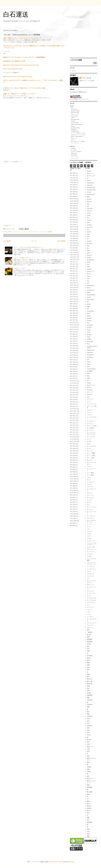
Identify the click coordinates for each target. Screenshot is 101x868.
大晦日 (89, 772)
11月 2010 (73, 439)
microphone (90, 290)
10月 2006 (73, 516)
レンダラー (90, 617)
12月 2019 (73, 199)
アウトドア (90, 399)
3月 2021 (73, 175)
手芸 (88, 733)
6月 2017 (73, 269)
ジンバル (90, 484)
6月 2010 (73, 451)
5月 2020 (73, 187)
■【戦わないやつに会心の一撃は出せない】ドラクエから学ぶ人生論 (24, 88)
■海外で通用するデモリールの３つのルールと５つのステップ (22, 38)
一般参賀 (90, 632)
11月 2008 (73, 479)
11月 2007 (73, 493)
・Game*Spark (73, 155)
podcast (89, 318)
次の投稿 (7, 241)
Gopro (89, 262)
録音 (88, 834)
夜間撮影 (90, 822)
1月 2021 (73, 178)
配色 (88, 801)
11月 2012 (73, 383)
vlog (88, 376)
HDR (9, 232)
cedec (89, 215)
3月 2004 (73, 525)
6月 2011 (73, 423)
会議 (88, 667)
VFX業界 (90, 371)
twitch (89, 362)
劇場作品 (90, 684)
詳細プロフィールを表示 (87, 81)
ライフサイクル (92, 598)
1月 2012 (73, 406)
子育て (89, 719)
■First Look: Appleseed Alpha (13, 69)
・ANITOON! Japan (75, 113)
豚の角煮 (90, 792)
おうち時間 (90, 428)
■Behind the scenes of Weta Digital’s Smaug (18, 77)
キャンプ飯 (90, 458)
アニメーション (17, 232)
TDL (88, 360)
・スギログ (73, 140)
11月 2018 (73, 229)
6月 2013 (73, 367)
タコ (88, 505)
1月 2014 (73, 350)
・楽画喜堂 (73, 148)
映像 (88, 637)
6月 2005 (73, 523)
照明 (88, 751)
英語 (88, 646)
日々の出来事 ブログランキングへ (80, 99)
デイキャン (90, 509)
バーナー (90, 531)
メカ (88, 578)
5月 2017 (73, 271)
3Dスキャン (91, 174)
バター (89, 536)
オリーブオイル (92, 446)
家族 (88, 660)
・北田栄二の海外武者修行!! (77, 136)
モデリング (90, 585)
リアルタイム (91, 603)
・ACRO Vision (74, 109)
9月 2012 (73, 388)
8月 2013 (73, 362)
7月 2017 (73, 266)
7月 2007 (73, 497)
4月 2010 (73, 455)
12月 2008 (73, 476)
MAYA (89, 288)
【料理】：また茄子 (20, 268)
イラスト (90, 415)
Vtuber (89, 383)
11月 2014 (73, 327)
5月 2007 (73, 502)
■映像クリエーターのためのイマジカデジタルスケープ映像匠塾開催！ (25, 57)
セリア (89, 502)
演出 (88, 649)
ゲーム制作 (90, 475)
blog (88, 204)
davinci (89, 232)
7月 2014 (73, 336)
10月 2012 (73, 385)
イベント (90, 412)
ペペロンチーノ (92, 569)
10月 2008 (73, 481)
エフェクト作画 (92, 426)
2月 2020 (73, 194)
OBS (88, 306)
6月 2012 (73, 395)
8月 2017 (73, 264)
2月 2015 (73, 320)
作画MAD (90, 705)
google (89, 257)
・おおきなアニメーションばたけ (78, 135)
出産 (88, 744)
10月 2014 (73, 329)
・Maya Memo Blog (75, 119)
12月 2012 (73, 381)
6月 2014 (73, 339)
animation (90, 185)
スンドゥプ (90, 498)
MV (88, 302)
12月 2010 (73, 437)
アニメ (89, 401)
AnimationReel (91, 190)
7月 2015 (73, 308)
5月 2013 (73, 369)
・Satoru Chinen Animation (76, 124)
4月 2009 (73, 469)
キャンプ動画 (91, 453)
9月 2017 (73, 262)
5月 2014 (73, 341)
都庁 (88, 776)
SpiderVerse (91, 350)
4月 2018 (73, 245)
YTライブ (90, 392)
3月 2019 (73, 220)
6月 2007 (73, 500)
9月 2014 (73, 332)
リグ (88, 605)
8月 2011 (73, 418)
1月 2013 (73, 378)
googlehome (91, 260)
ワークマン (90, 625)
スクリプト (90, 487)
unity (88, 366)
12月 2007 (73, 490)
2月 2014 (73, 348)
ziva (88, 397)
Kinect (89, 274)
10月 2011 (73, 413)
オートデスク (91, 437)
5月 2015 (73, 313)
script (89, 332)
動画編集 (90, 787)
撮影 (88, 707)
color (88, 223)
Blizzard (89, 201)
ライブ (89, 596)
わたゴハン (90, 628)
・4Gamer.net (73, 153)
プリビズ (90, 554)
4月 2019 (73, 217)
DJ (88, 239)
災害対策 (90, 700)
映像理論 (90, 642)
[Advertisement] (83, 43)
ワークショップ (92, 623)
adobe (89, 180)
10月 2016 (73, 287)
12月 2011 (73, 409)
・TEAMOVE (73, 130)
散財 (88, 714)
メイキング (43, 232)
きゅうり (90, 460)
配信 (88, 804)
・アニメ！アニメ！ (75, 157)
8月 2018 (73, 236)
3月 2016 (73, 290)
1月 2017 (73, 280)
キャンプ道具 (91, 455)
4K (88, 178)
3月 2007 (73, 507)
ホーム (34, 241)
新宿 (88, 762)
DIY (88, 236)
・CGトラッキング (74, 114)
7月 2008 (73, 486)
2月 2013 (73, 376)
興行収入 (90, 679)
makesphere (91, 285)
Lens (88, 276)
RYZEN (89, 328)
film (88, 248)
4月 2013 (73, 371)
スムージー (90, 495)
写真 (88, 730)
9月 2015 (73, 304)
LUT (88, 283)
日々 (88, 799)
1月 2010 (73, 462)
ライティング (91, 593)
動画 (88, 785)
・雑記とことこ (74, 138)
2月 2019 (73, 222)
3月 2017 (73, 276)
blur (88, 206)
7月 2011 (73, 420)
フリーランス (91, 552)
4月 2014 (73, 343)
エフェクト (90, 423)
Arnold (89, 192)
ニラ (88, 529)
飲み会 (89, 635)
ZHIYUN (89, 394)
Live (88, 279)
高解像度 (90, 695)
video (89, 373)
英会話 (89, 644)
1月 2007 (73, 511)
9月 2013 (73, 360)
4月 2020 (73, 189)
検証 (88, 688)
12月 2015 (73, 297)
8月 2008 (73, 483)
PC (88, 309)
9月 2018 (73, 234)
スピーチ (90, 493)
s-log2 (89, 330)
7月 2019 (73, 210)
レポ (88, 612)
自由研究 (90, 726)
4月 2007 (73, 504)
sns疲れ (89, 339)
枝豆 (88, 721)
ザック (89, 480)
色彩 (88, 756)
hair (88, 264)
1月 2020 (73, 196)
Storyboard (90, 355)
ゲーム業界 (90, 473)
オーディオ (90, 431)
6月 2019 (73, 213)
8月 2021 (73, 173)
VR (88, 380)
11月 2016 (73, 285)
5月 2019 (73, 215)
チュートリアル (92, 507)
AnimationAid (91, 187)
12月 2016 (73, 283)
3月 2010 (73, 458)
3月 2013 (73, 374)
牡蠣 (88, 651)
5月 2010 (73, 453)
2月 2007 (73, 509)
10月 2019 (73, 203)
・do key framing (74, 116)
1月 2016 (73, 294)
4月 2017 (73, 273)
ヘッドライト (91, 567)
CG (88, 218)
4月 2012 (73, 399)
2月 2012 (73, 404)
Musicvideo (90, 300)
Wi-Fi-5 (89, 388)
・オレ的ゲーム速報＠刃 (76, 152)
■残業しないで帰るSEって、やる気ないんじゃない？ (20, 94)
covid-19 (89, 227)
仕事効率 (50, 232)
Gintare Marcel (54, 862)
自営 (88, 723)
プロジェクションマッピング (92, 564)
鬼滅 (88, 674)
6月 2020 (73, 185)
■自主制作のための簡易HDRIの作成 (14, 61)
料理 (88, 829)
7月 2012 (73, 392)
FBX (88, 246)
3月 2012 (73, 402)
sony (88, 344)
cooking (89, 225)
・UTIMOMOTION (74, 131)
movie (89, 297)
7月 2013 (73, 364)
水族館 (89, 767)
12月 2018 (73, 227)
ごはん (89, 477)
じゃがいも (90, 482)
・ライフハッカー (74, 158)
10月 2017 (73, 259)
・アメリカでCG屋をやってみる (78, 133)
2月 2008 (73, 488)
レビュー (90, 610)
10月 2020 (73, 182)
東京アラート (91, 779)
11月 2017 (73, 257)
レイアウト (90, 607)
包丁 (88, 820)
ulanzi (89, 364)
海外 (88, 670)
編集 (88, 818)
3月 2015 (73, 318)
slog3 (89, 337)
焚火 (88, 813)
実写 (88, 728)
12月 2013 (73, 353)
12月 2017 (73, 255)
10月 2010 (73, 441)
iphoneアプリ (91, 272)
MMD (89, 292)
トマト (89, 527)
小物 (88, 749)
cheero (89, 220)
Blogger (72, 862)
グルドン (90, 466)
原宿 (88, 691)
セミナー (90, 500)
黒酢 (88, 698)
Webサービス (91, 385)
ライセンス (90, 591)
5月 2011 (73, 425)
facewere (90, 243)
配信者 (89, 806)
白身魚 (89, 808)
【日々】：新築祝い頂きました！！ (24, 258)
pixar (88, 313)
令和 (88, 832)
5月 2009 (73, 467)
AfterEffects (90, 183)
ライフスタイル (92, 600)
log (88, 281)
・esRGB (72, 118)
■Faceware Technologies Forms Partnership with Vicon (21, 65)
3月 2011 (73, 430)
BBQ (88, 197)
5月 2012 (73, 397)
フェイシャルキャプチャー (30, 232)
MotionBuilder (91, 295)
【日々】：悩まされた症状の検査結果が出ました (29, 247)
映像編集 (90, 639)
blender (89, 199)
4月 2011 (73, 427)
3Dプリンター (91, 176)
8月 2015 (73, 306)
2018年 (89, 171)
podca (89, 316)
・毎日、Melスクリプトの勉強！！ (78, 141)
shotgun (89, 334)
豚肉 (88, 794)
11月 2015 (73, 299)
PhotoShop (90, 311)
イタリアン (90, 410)
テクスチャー (91, 518)
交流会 (89, 693)
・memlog (72, 121)
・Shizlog (72, 126)
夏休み (89, 658)
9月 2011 (73, 416)
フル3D (89, 556)
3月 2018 (73, 248)
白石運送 (16, 14)
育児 (88, 630)
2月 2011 (73, 432)
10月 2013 (73, 357)
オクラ (89, 439)
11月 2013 (73, 355)
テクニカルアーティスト (92, 521)
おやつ (89, 444)
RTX (88, 323)
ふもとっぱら (91, 547)
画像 (88, 665)
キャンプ (90, 451)
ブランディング (92, 549)
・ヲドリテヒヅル (74, 143)
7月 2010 (73, 448)
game (89, 253)
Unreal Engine (91, 369)
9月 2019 (73, 206)
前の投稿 (61, 241)
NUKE (89, 304)
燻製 (88, 836)
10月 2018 (73, 231)
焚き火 (89, 811)
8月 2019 (73, 208)
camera (89, 211)
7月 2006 (73, 518)
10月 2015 (73, 301)
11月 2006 (73, 514)
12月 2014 (73, 325)
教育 (88, 677)
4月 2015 (73, 315)
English (89, 241)
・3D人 (72, 108)
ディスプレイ (91, 516)
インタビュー (91, 421)
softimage (90, 341)
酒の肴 (89, 740)
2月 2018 (73, 250)
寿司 (88, 742)
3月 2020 (73, 192)
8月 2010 (73, 446)
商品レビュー (91, 747)
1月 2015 (73, 322)
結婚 (88, 686)
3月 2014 (73, 346)
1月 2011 (73, 434)
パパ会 (89, 538)
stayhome (90, 352)
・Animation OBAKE (75, 111)
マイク (89, 571)
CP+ (88, 229)
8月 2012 (73, 390)
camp (89, 213)
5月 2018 (73, 243)
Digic (88, 234)
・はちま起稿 (73, 150)
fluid (88, 251)
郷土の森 (90, 681)
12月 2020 (73, 180)
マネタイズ (90, 574)
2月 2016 (73, 292)
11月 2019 (73, 201)
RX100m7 (90, 325)
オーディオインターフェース (92, 434)
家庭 (88, 663)
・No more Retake (74, 123)
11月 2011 (73, 411)
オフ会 (89, 441)
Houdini (89, 269)
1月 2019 (73, 224)
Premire (89, 321)
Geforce (89, 255)
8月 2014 (73, 334)
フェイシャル (91, 541)
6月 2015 (73, 311)
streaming (90, 357)
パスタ (89, 534)
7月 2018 (73, 238)
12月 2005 (73, 521)
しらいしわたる (86, 78)
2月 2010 (73, 460)
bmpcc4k (90, 208)
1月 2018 (73, 252)
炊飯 (88, 769)
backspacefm (91, 194)
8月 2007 (73, 495)
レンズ (89, 614)
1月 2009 (73, 474)
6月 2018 (73, 241)
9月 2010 (73, 444)
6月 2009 (73, 465)
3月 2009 (73, 472)
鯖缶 (88, 712)
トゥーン (90, 524)
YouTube (90, 390)
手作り (89, 735)
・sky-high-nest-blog (75, 128)
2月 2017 (73, 278)
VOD (88, 378)
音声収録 (90, 656)
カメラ (89, 448)
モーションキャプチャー (92, 581)
